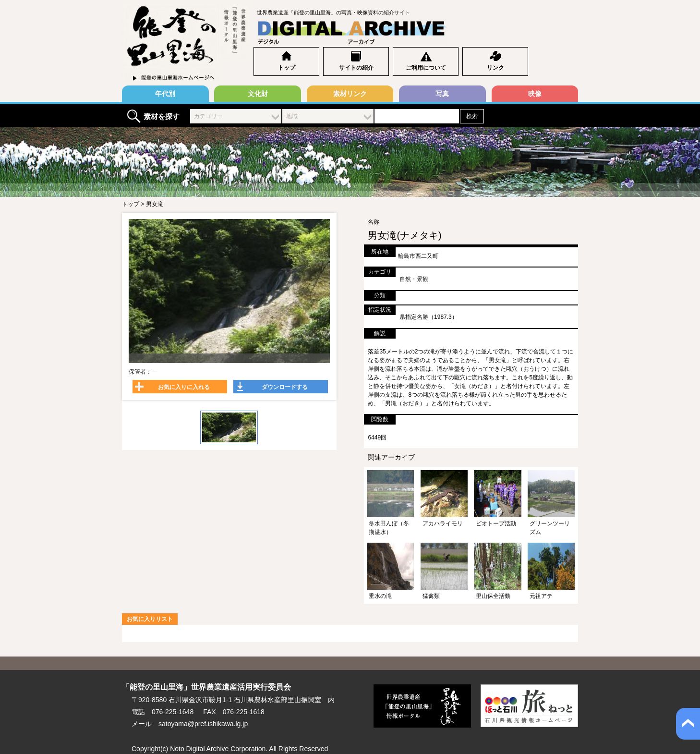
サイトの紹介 (356, 68)
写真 (442, 94)
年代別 (165, 94)
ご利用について (426, 68)
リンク (495, 68)
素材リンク (350, 94)
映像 (535, 94)
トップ (287, 68)
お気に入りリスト (150, 619)
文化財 (258, 94)
